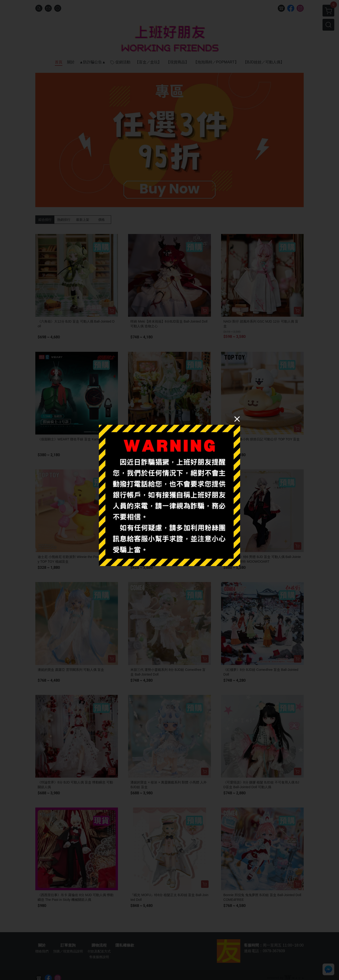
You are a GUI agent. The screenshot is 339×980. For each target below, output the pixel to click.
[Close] (237, 419)
